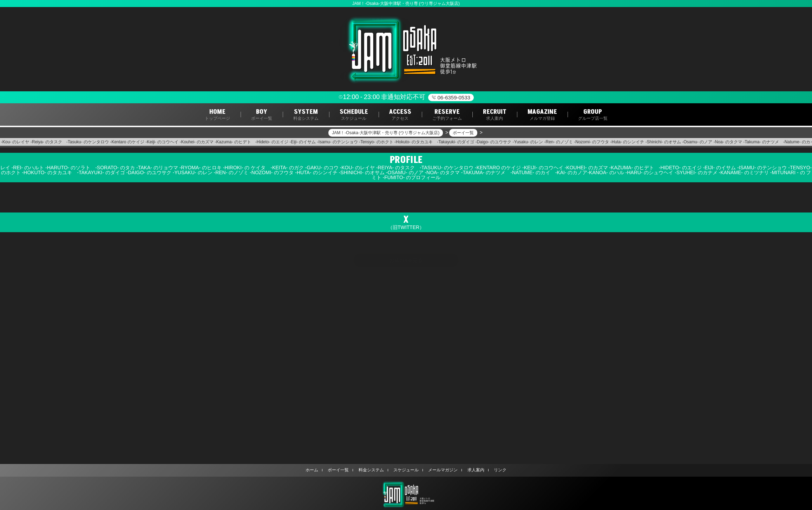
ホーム (314, 470)
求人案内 (474, 470)
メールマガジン (442, 470)
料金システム (372, 470)
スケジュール (406, 470)
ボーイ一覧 (340, 470)
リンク (498, 470)
